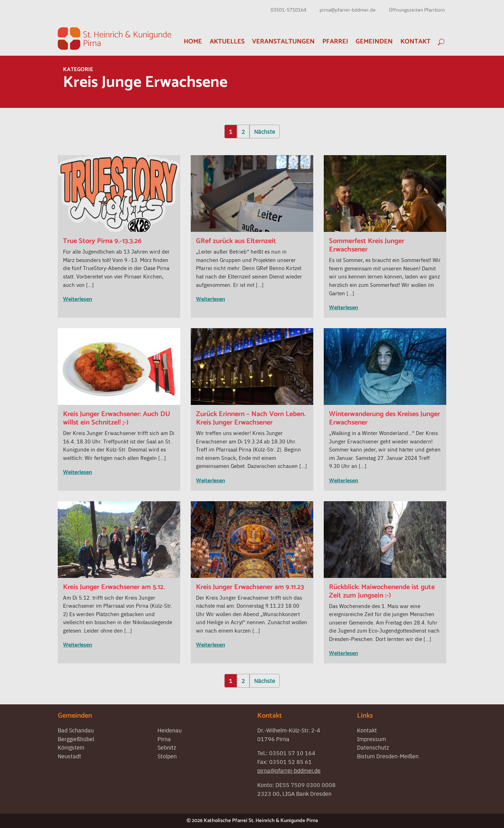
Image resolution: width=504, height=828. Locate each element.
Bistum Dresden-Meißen (388, 756)
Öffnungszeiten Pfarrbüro (417, 9)
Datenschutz (373, 747)
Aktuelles (227, 42)
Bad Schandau (76, 730)
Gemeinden (374, 42)
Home (193, 42)
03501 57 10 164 (292, 753)
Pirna (164, 739)
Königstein (71, 747)
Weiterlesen (78, 299)
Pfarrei (335, 42)
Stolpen (167, 756)
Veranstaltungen (283, 42)
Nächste (265, 131)
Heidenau (170, 730)
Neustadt (69, 756)
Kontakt (415, 42)
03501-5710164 (288, 9)
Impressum (372, 739)
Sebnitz (167, 747)
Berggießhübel (76, 739)
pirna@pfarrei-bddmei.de (348, 9)
